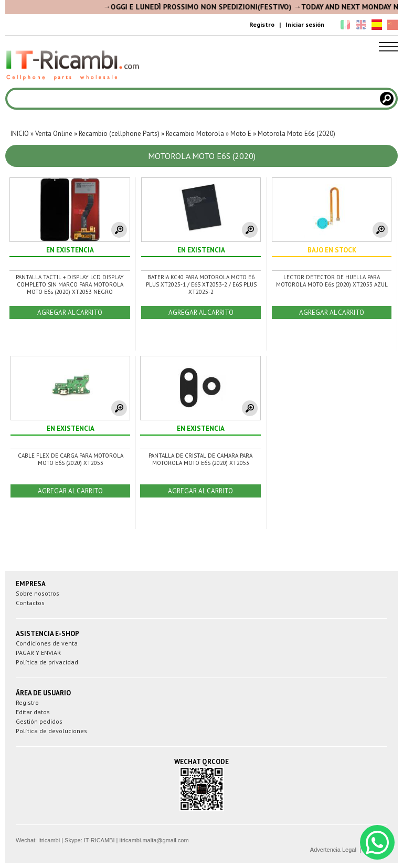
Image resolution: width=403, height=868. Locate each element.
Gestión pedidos (39, 721)
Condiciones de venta (47, 643)
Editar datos (33, 712)
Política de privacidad (47, 662)
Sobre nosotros (38, 593)
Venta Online (54, 134)
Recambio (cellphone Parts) (119, 134)
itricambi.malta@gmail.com (154, 840)
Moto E (241, 134)
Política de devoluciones (51, 731)
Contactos (30, 603)
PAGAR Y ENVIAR (38, 653)
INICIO (20, 134)
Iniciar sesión (305, 24)
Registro (262, 24)
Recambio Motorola (195, 134)
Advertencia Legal (333, 850)
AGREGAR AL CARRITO (70, 313)
